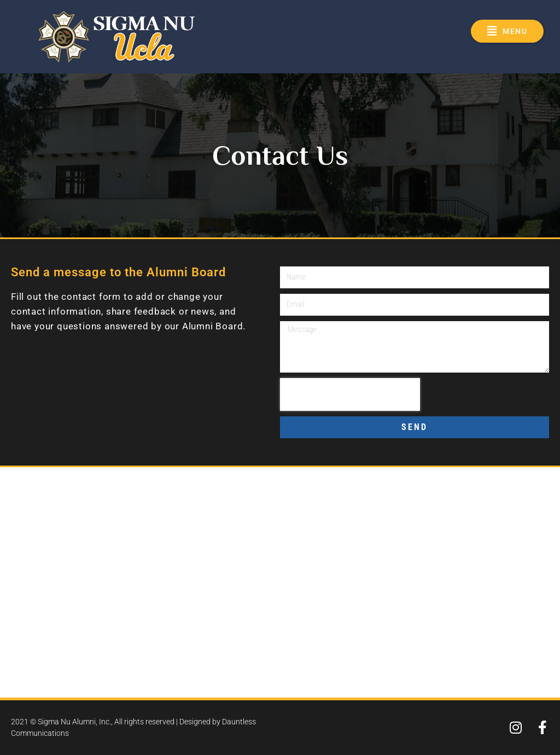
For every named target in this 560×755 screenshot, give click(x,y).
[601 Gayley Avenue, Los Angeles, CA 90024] (280, 582)
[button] (507, 31)
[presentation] (350, 394)
